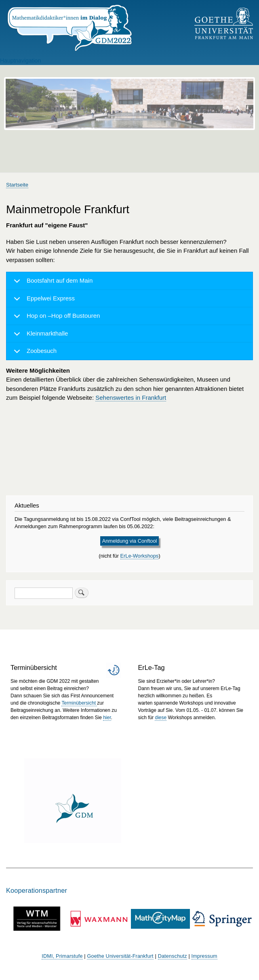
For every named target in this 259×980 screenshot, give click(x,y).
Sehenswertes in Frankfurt (131, 398)
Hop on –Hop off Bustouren (55, 319)
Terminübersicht (79, 703)
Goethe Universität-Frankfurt (120, 956)
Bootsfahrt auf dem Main (52, 283)
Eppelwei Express (43, 301)
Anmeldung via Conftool (130, 541)
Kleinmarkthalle (39, 336)
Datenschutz (173, 956)
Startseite (17, 185)
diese (161, 718)
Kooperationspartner (37, 890)
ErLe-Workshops (140, 556)
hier (107, 718)
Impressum (204, 956)
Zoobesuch (34, 354)
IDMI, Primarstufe (62, 956)
